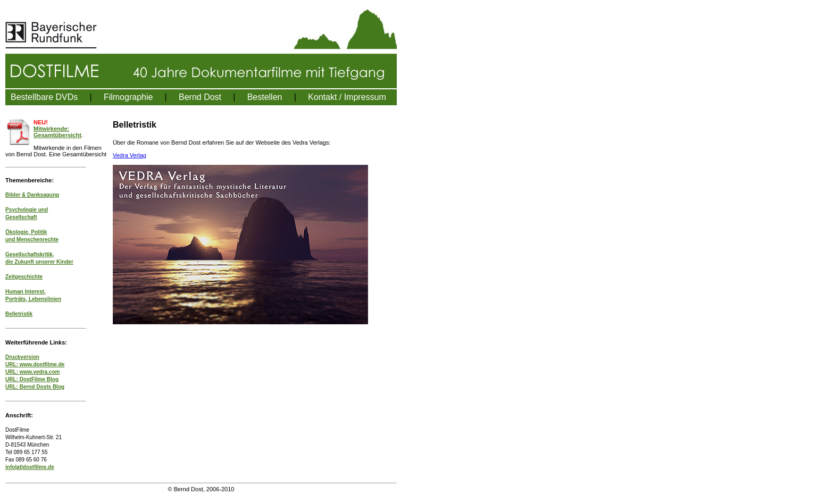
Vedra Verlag (130, 155)
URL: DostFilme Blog (32, 379)
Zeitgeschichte (24, 277)
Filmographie (128, 97)
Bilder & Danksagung (32, 195)
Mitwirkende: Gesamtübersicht (57, 132)
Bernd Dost (200, 97)
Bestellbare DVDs (44, 97)
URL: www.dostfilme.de (35, 364)
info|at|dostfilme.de (30, 467)
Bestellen (265, 97)
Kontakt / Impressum (347, 97)
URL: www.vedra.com (32, 372)
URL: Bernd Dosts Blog (35, 387)
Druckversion (22, 357)
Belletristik (19, 314)
